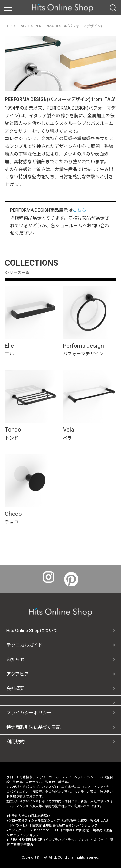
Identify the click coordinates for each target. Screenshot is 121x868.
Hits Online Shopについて (32, 631)
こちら (79, 210)
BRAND (23, 26)
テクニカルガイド (25, 645)
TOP (9, 26)
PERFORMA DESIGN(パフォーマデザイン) (68, 26)
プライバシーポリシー (29, 713)
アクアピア (18, 674)
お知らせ (15, 659)
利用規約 (15, 742)
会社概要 (15, 688)
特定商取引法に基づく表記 (34, 727)
